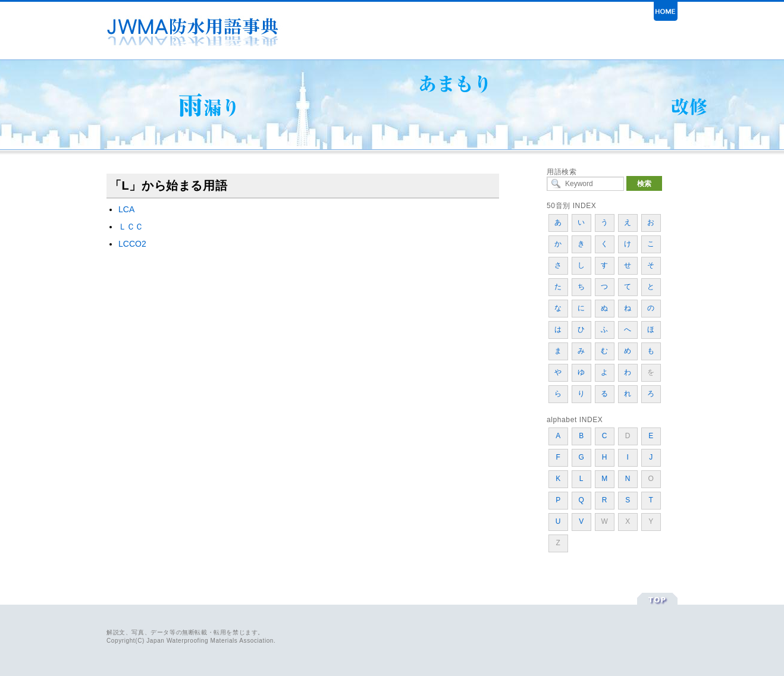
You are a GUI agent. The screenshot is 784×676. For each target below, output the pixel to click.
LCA (126, 209)
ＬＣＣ (131, 227)
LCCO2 (132, 244)
